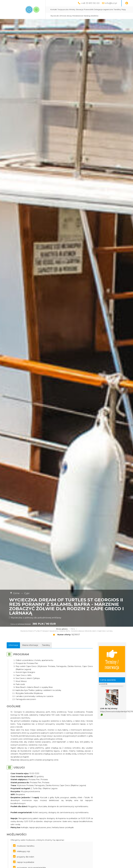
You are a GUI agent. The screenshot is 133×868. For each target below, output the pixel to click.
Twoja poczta (63, 10)
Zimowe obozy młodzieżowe (71, 16)
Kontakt (54, 10)
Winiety (72, 10)
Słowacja (80, 10)
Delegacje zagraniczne (104, 10)
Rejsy (124, 10)
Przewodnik (89, 10)
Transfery (117, 10)
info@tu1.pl (111, 3)
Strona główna (62, 629)
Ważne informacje (30, 645)
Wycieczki (55, 16)
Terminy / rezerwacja (112, 659)
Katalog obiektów (91, 16)
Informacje (13, 645)
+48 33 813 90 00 (90, 3)
